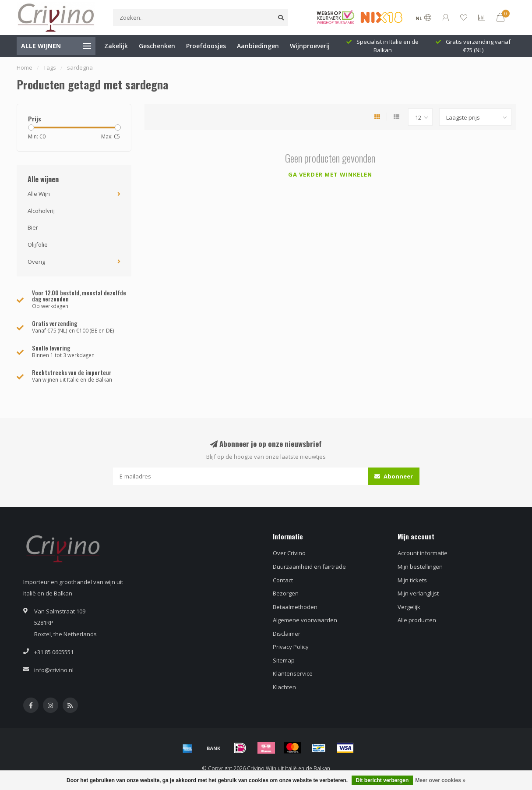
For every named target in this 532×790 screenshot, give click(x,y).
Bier (33, 227)
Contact (283, 580)
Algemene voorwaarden (305, 620)
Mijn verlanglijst (418, 593)
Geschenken (157, 46)
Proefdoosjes (206, 46)
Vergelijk (409, 607)
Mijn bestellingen (420, 567)
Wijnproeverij (310, 46)
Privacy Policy (291, 647)
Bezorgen (286, 593)
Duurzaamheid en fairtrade (309, 567)
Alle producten (417, 620)
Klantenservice (293, 673)
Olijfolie (38, 244)
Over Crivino (289, 553)
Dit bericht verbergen (382, 780)
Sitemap (284, 660)
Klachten (284, 687)
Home (25, 67)
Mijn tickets (412, 580)
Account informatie (423, 553)
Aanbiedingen (258, 46)
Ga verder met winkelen (330, 174)
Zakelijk (116, 46)
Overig (36, 262)
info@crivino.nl (54, 670)
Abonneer (394, 476)
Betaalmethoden (295, 607)
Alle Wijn (39, 194)
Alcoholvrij (41, 211)
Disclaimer (287, 634)
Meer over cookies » (440, 780)
